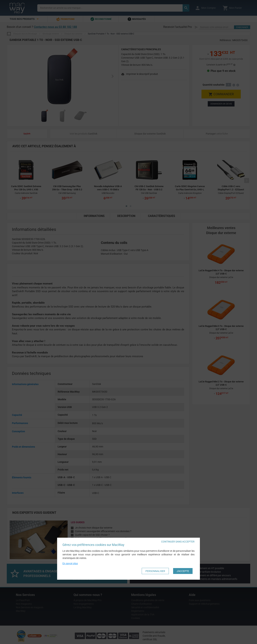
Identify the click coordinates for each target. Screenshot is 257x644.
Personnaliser (155, 571)
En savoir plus (70, 564)
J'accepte (183, 571)
